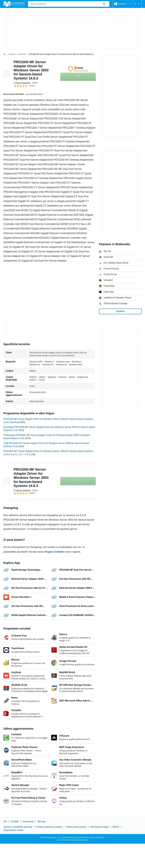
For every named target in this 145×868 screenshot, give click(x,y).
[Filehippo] (14, 4)
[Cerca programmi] (104, 4)
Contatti (15, 821)
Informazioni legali (99, 827)
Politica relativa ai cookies (49, 827)
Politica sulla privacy (76, 827)
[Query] (69, 4)
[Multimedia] (22, 54)
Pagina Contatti (54, 552)
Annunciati (28, 821)
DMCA (116, 827)
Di (22, 83)
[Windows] (12, 54)
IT (137, 4)
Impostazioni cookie (13, 830)
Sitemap (41, 821)
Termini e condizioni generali (18, 827)
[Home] (5, 54)
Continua (120, 311)
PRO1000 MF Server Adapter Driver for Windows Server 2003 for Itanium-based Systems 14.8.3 (31, 70)
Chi (5, 821)
